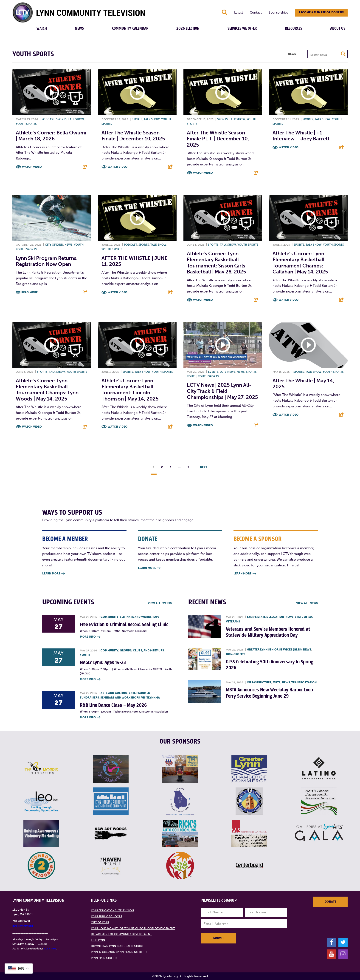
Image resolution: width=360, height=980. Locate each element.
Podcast (48, 119)
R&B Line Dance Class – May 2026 (113, 705)
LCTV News (228, 372)
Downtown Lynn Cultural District (117, 946)
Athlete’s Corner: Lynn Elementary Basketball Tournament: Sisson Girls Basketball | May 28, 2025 (217, 263)
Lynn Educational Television (112, 910)
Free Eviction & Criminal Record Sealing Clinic (124, 625)
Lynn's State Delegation (266, 617)
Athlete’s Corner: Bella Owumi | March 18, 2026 (51, 136)
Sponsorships (278, 13)
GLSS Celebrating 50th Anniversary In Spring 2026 (270, 665)
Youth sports (26, 124)
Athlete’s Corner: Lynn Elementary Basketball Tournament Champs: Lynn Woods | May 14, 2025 (47, 390)
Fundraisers (89, 698)
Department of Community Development (121, 934)
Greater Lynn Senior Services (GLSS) (274, 650)
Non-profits (236, 654)
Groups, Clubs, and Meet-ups (142, 650)
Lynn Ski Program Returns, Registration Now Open (47, 261)
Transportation (304, 682)
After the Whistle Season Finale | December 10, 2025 (133, 136)
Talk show (76, 119)
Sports (61, 119)
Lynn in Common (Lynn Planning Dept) (119, 952)
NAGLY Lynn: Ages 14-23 (103, 663)
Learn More (53, 574)
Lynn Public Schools (107, 916)
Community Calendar (130, 28)
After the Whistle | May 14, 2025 (303, 384)
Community (110, 617)
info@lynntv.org (23, 926)
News (79, 28)
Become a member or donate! (321, 12)
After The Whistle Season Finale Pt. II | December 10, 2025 (218, 139)
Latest (239, 13)
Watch (42, 28)
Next (204, 467)
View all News (307, 603)
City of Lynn (54, 245)
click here (50, 949)
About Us (338, 28)
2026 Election (188, 28)
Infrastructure (259, 682)
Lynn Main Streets (104, 958)
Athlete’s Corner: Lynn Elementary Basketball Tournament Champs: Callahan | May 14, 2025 (300, 263)
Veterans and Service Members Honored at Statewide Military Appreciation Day (268, 632)
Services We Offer (242, 28)
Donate (330, 902)
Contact (256, 13)
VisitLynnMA (150, 698)
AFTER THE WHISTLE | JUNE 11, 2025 (135, 261)
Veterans (233, 622)
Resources (294, 28)
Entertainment (140, 693)
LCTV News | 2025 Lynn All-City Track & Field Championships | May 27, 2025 (222, 391)
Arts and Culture (114, 693)
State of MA (304, 617)
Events (213, 372)
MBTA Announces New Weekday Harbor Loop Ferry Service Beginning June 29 (269, 693)
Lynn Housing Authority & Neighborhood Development (133, 928)
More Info (90, 637)
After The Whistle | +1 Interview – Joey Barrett (301, 136)
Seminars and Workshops (140, 617)
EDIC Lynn (98, 940)
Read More (30, 292)
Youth (79, 245)
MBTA (277, 682)
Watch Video (32, 167)
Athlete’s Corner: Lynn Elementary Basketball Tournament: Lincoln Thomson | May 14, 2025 (130, 390)
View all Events (160, 603)
